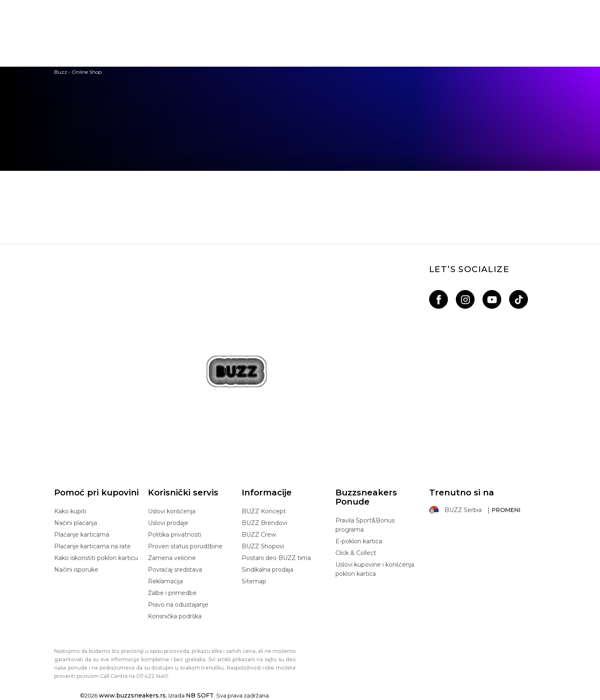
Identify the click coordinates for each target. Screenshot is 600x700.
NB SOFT (200, 695)
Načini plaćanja (76, 523)
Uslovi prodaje (168, 523)
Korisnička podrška (175, 616)
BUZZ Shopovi (263, 546)
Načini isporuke (76, 570)
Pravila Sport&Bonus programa (365, 525)
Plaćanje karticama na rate (92, 546)
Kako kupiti (70, 511)
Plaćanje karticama (82, 535)
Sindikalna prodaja (267, 570)
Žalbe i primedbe (172, 593)
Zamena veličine (172, 558)
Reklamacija (165, 581)
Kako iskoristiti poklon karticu (96, 558)
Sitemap (254, 581)
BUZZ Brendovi (264, 523)
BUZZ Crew (259, 535)
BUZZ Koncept (264, 511)
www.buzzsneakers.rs (132, 695)
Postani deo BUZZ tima (276, 558)
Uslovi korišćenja (172, 511)
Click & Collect (356, 553)
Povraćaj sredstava (175, 570)
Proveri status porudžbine (185, 546)
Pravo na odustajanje (178, 605)
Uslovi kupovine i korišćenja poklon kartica (375, 569)
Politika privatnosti (175, 535)
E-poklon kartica (359, 541)
